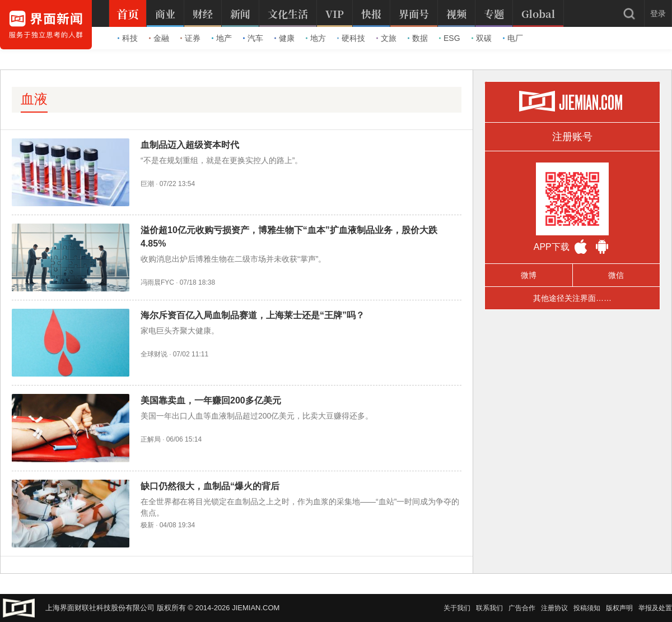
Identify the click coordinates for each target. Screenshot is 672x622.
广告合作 (522, 608)
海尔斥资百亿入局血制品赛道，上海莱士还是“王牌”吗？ (253, 315)
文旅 (386, 38)
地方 (316, 38)
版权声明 (619, 608)
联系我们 (489, 608)
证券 (190, 38)
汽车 (253, 38)
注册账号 (572, 137)
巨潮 (147, 184)
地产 (222, 38)
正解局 (151, 439)
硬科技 (351, 38)
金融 (159, 38)
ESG (450, 38)
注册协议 (554, 608)
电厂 (513, 38)
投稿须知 (587, 608)
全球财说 (154, 354)
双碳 (482, 38)
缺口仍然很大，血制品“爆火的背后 (210, 486)
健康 (284, 38)
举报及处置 (655, 608)
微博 (529, 275)
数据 (418, 38)
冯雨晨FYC (157, 282)
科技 (128, 38)
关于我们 (457, 608)
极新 (147, 525)
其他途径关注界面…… (572, 298)
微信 (616, 275)
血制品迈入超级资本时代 (190, 145)
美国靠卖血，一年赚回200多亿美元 (211, 400)
